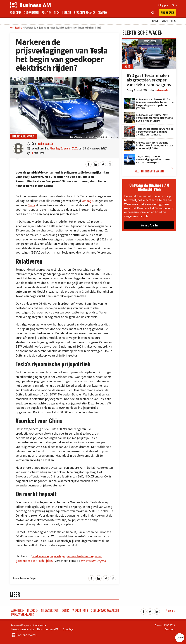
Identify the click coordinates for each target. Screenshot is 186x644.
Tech (57, 13)
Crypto (102, 13)
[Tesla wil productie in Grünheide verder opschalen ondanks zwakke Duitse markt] (129, 128)
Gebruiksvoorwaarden (105, 610)
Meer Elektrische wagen (155, 170)
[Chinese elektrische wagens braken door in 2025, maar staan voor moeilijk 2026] (129, 142)
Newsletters (169, 21)
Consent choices (24, 635)
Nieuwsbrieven (50, 610)
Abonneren (167, 12)
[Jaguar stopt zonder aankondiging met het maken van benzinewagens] (129, 156)
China (31, 205)
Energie (67, 13)
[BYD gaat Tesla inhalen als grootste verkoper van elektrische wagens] (149, 41)
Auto (128, 66)
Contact (170, 629)
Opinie (156, 21)
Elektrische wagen (23, 136)
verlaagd (88, 201)
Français (170, 610)
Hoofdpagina (16, 27)
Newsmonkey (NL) (22, 629)
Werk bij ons (80, 610)
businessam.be (45, 144)
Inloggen (163, 5)
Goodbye (68, 629)
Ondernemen (31, 13)
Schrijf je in (149, 225)
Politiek (46, 13)
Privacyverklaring (23, 615)
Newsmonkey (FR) (48, 629)
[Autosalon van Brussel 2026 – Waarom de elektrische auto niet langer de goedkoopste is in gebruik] (129, 100)
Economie (15, 13)
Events (65, 610)
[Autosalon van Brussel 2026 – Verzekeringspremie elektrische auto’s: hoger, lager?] (129, 114)
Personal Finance (84, 13)
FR (174, 5)
